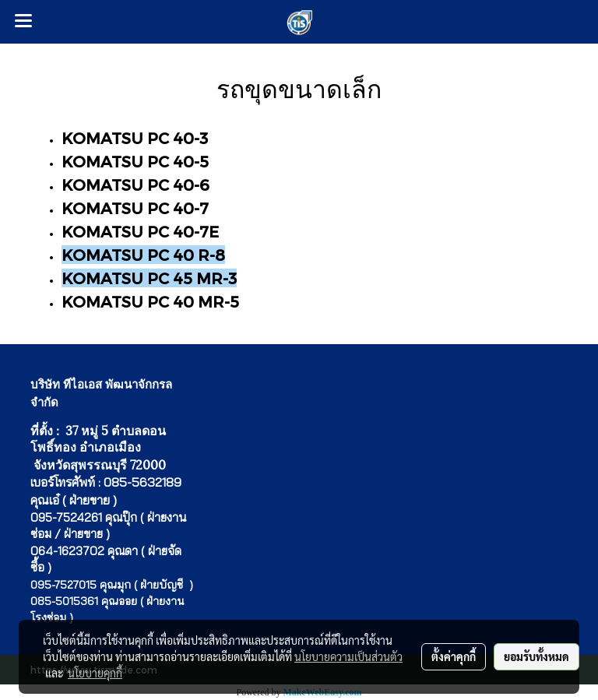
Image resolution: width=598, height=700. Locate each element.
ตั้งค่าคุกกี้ (454, 656)
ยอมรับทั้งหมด (536, 656)
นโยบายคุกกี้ (95, 673)
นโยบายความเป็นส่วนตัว (348, 656)
